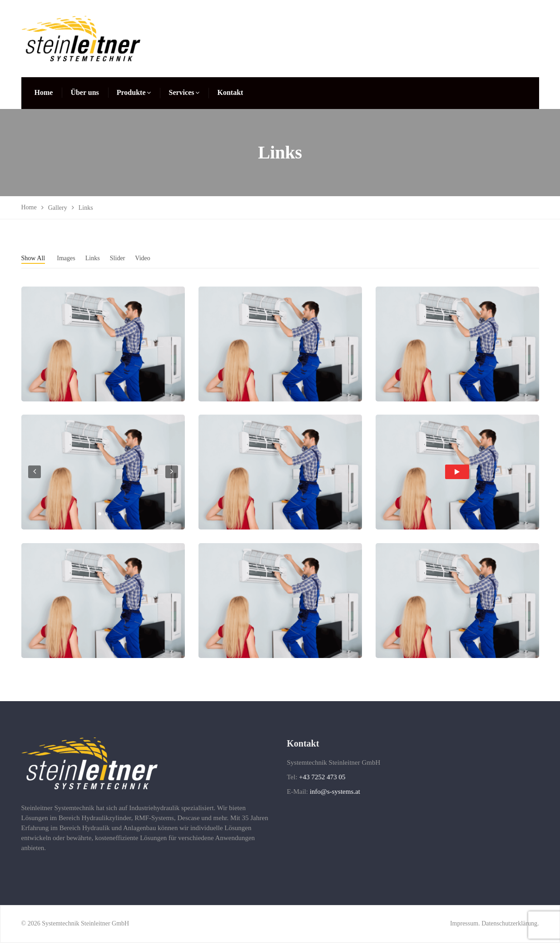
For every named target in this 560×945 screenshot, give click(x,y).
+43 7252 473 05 (322, 779)
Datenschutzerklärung (509, 926)
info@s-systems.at (335, 794)
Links (99, 258)
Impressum (464, 926)
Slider (126, 258)
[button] (100, 516)
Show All (35, 258)
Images (71, 258)
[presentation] (35, 474)
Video (154, 258)
